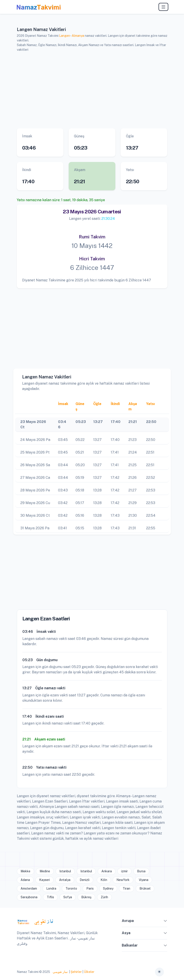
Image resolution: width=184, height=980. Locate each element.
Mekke (25, 871)
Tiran (126, 888)
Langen (65, 36)
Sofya (68, 897)
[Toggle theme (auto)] (159, 972)
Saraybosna (29, 897)
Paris (90, 888)
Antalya (65, 880)
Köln (104, 880)
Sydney (108, 888)
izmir (124, 871)
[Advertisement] (92, 90)
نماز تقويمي (60, 972)
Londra (51, 888)
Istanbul (65, 871)
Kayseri (45, 880)
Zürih (104, 897)
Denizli (85, 880)
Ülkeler (89, 972)
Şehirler (76, 972)
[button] (165, 922)
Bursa (141, 871)
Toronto (71, 888)
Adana (25, 880)
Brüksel (145, 888)
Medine (45, 871)
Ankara (107, 871)
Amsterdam (29, 888)
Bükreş (86, 897)
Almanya (78, 36)
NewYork (123, 880)
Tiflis (50, 897)
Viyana (144, 880)
